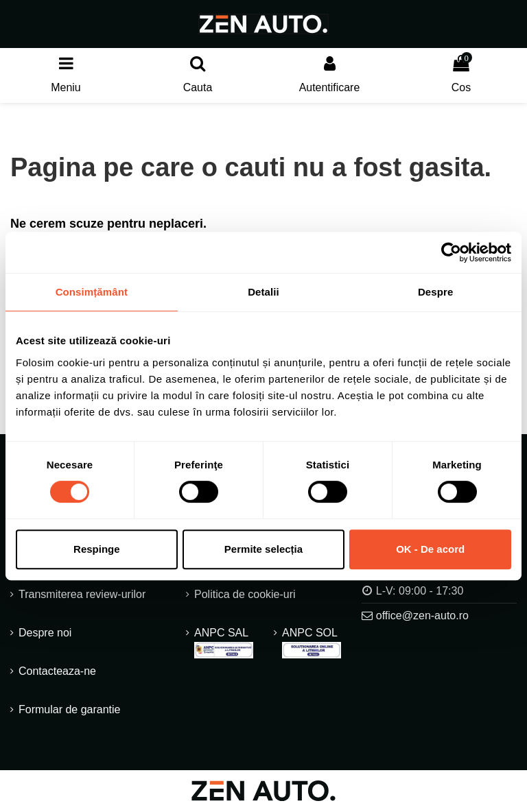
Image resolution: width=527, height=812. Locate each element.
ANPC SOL (312, 643)
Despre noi (45, 633)
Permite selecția (263, 549)
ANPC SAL (224, 643)
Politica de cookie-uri (245, 595)
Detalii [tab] (263, 292)
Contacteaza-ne (57, 672)
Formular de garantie (70, 710)
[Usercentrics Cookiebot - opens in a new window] (451, 252)
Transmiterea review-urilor (82, 595)
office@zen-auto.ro (422, 616)
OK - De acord (430, 549)
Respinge (97, 549)
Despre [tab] (435, 292)
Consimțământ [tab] (92, 292)
